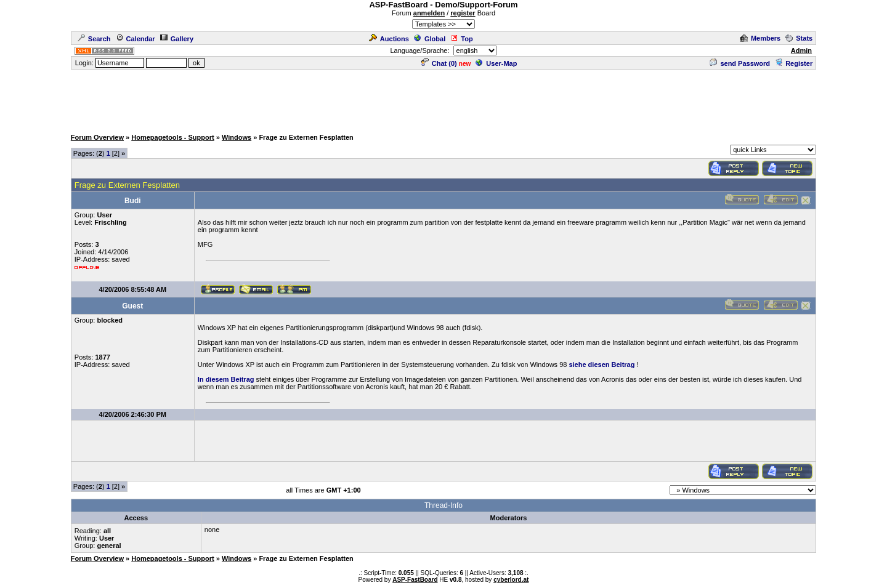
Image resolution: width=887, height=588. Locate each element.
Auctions (389, 39)
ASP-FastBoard (415, 580)
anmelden (429, 13)
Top (461, 39)
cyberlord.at (511, 580)
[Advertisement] (443, 99)
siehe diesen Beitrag (601, 364)
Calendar (136, 39)
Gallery (177, 39)
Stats (799, 38)
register (463, 13)
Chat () (439, 63)
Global (430, 39)
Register (794, 63)
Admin (801, 50)
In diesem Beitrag (226, 379)
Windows (237, 137)
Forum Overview (97, 137)
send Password (740, 63)
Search (94, 39)
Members (760, 38)
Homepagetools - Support (172, 137)
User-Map (496, 63)
